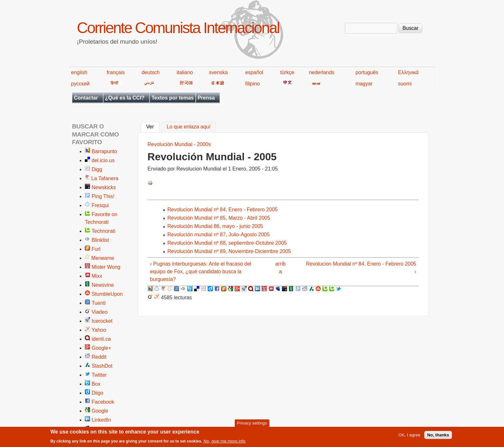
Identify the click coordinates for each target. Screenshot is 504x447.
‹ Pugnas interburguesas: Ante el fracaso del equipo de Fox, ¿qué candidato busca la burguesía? (201, 272)
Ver (153, 126)
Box (96, 384)
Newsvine (103, 285)
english (79, 72)
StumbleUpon (107, 294)
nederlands (322, 72)
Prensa (206, 98)
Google (100, 411)
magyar (364, 84)
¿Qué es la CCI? (125, 98)
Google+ (101, 348)
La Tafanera (105, 178)
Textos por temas (172, 98)
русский (80, 84)
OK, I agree (409, 437)
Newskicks (104, 187)
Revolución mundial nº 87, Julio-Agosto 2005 (219, 235)
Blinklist (100, 240)
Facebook (103, 402)
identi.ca (101, 339)
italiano (185, 72)
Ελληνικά (408, 72)
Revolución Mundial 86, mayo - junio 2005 (215, 226)
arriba (281, 268)
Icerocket (102, 321)
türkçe (287, 72)
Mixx (97, 276)
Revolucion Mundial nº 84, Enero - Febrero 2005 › (361, 268)
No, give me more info (224, 443)
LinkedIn (101, 420)
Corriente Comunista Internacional (178, 28)
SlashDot (102, 366)
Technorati (104, 231)
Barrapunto (104, 151)
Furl (96, 249)
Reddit (99, 357)
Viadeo (100, 312)
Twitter (99, 375)
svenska (218, 72)
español (254, 72)
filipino (252, 84)
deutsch (151, 72)
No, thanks (438, 437)
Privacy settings (252, 425)
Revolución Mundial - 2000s (179, 144)
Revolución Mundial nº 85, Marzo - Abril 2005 (219, 218)
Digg (97, 169)
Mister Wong (106, 267)
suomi (405, 84)
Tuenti (99, 303)
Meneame (103, 258)
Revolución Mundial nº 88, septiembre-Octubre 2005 (227, 243)
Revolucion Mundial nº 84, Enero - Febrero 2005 (223, 210)
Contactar (86, 98)
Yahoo (99, 330)
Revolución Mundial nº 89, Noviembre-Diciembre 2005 (229, 251)
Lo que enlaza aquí (189, 127)
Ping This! (103, 196)
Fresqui (100, 205)
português (367, 72)
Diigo (97, 393)
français (116, 72)
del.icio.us (103, 160)
